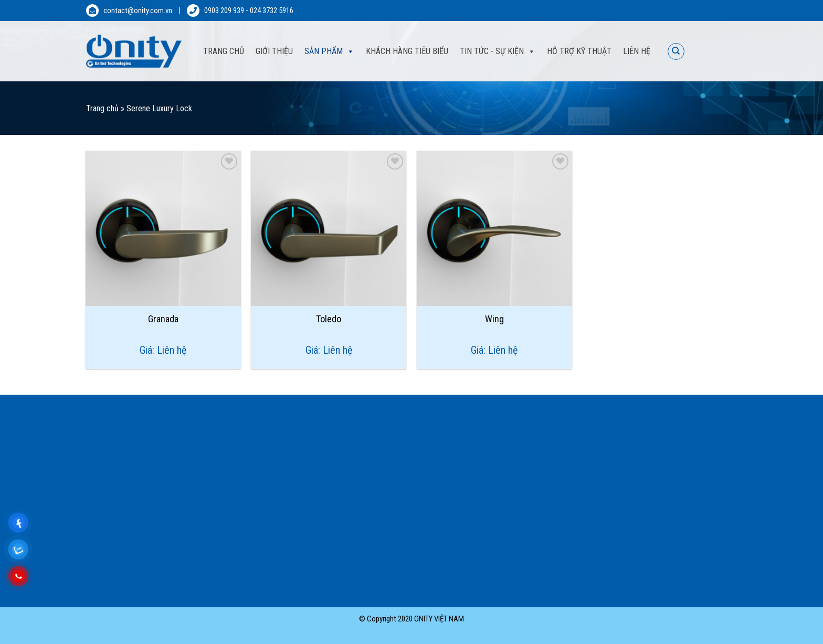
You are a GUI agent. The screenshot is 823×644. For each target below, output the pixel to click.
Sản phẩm (324, 51)
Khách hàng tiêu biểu (407, 51)
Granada (163, 319)
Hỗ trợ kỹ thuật (579, 51)
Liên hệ (637, 51)
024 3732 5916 (272, 10)
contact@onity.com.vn (138, 10)
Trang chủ (102, 108)
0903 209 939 (224, 10)
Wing (494, 319)
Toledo (329, 319)
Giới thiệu (274, 51)
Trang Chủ (224, 51)
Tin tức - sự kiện (492, 51)
